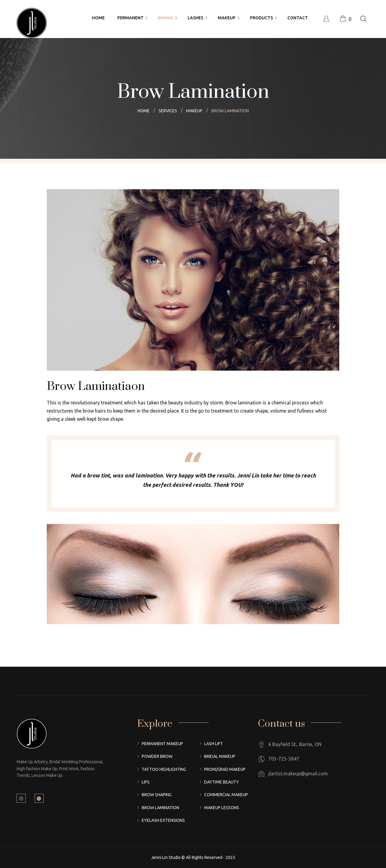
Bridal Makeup (220, 756)
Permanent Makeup (162, 744)
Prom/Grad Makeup (225, 769)
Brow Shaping (157, 795)
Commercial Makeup (226, 795)
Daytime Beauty (221, 782)
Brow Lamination (160, 808)
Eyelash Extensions (163, 820)
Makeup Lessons (222, 808)
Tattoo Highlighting (164, 769)
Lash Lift (214, 744)
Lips (146, 782)
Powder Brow (157, 756)
